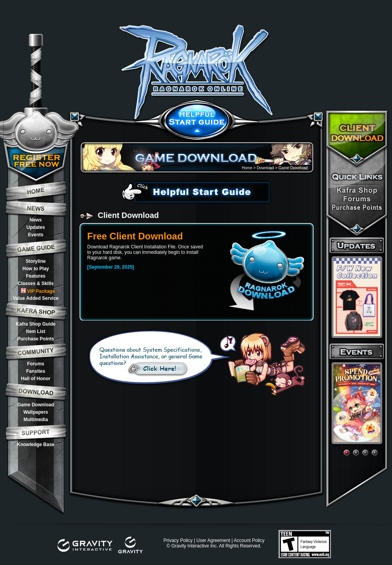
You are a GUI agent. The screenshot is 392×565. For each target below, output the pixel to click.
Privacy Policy (178, 540)
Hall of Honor (36, 379)
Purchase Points (35, 339)
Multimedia (36, 420)
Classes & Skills (35, 283)
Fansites (36, 371)
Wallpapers (36, 412)
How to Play (35, 269)
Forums (35, 364)
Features (35, 276)
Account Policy (249, 540)
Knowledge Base (35, 445)
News (36, 220)
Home (247, 168)
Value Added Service (36, 298)
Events (36, 235)
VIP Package (38, 291)
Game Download (35, 405)
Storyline (36, 261)
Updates (36, 227)
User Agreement (213, 540)
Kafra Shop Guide (36, 324)
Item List (36, 331)
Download (265, 168)
